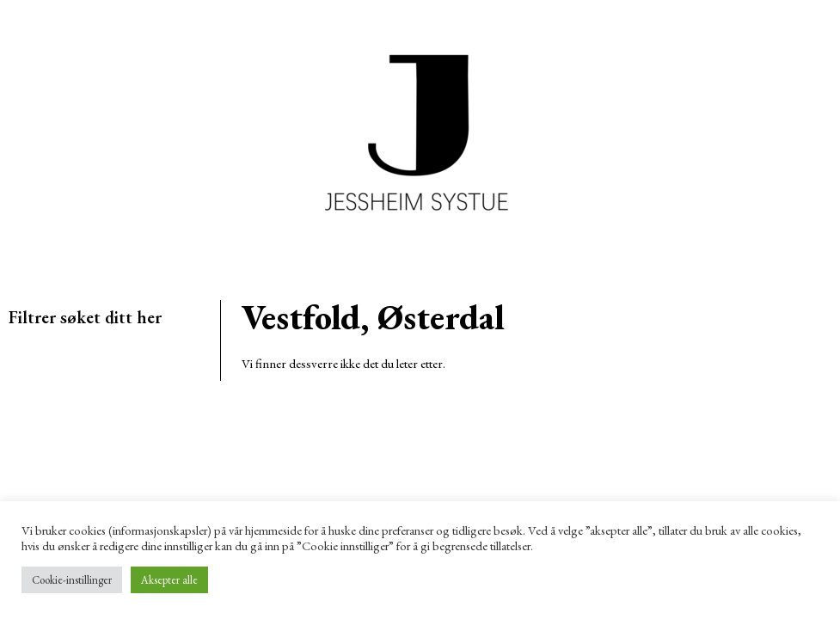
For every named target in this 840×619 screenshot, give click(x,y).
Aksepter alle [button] (169, 580)
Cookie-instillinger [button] (72, 580)
